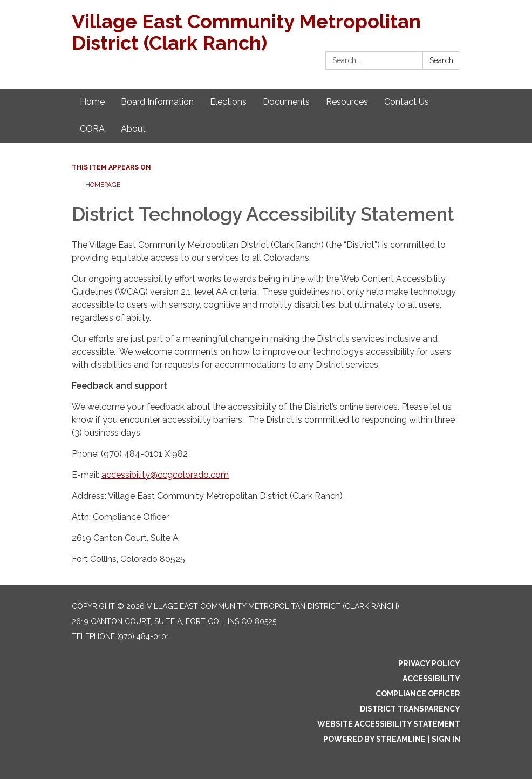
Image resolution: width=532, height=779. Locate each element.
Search (441, 60)
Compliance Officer (418, 694)
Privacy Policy (429, 663)
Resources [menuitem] (347, 102)
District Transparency (410, 709)
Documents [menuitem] (286, 102)
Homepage (103, 185)
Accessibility (431, 679)
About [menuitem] (133, 129)
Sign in (446, 739)
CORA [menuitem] (92, 129)
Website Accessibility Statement (389, 724)
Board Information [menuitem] (157, 102)
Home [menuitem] (92, 102)
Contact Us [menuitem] (407, 102)
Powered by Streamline (374, 739)
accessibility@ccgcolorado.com (165, 475)
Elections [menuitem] (228, 102)
